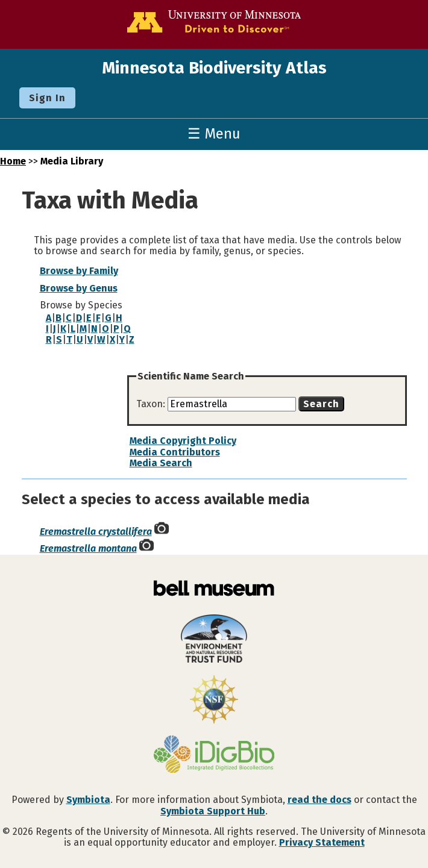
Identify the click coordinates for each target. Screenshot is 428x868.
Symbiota (88, 800)
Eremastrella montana (88, 548)
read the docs (319, 800)
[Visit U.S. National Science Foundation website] (214, 701)
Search (321, 404)
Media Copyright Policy (183, 441)
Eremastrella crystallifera (96, 532)
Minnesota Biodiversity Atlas (214, 68)
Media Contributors (175, 452)
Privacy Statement (322, 842)
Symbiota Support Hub (213, 811)
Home (13, 161)
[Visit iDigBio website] (214, 755)
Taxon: (152, 404)
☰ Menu (214, 134)
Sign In (47, 98)
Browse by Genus (79, 288)
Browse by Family (79, 271)
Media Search (161, 463)
